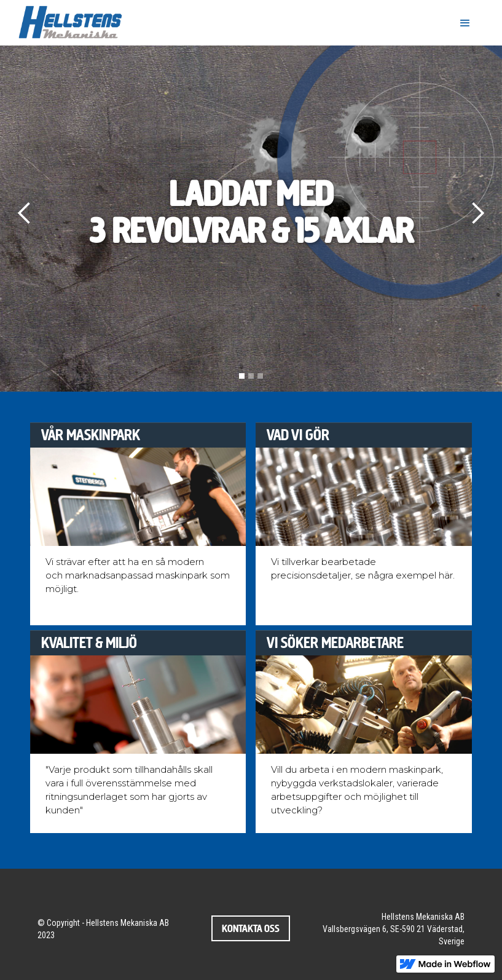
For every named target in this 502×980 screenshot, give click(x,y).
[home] (73, 22)
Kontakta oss (251, 928)
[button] (465, 23)
